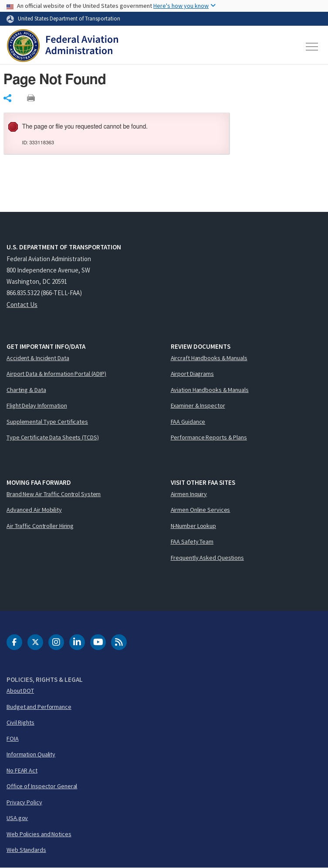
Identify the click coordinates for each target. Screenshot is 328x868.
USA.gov (17, 818)
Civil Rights (20, 722)
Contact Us (22, 305)
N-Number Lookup (194, 526)
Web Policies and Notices (39, 834)
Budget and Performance (39, 707)
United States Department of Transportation (69, 18)
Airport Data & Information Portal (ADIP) (56, 374)
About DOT (20, 691)
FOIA (13, 739)
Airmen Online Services (201, 510)
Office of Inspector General (42, 786)
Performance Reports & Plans (209, 437)
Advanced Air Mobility (34, 510)
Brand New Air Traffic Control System (54, 494)
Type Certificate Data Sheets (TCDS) (53, 437)
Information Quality (31, 754)
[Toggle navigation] (312, 47)
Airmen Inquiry (189, 494)
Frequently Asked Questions (207, 558)
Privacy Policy (24, 802)
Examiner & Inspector (198, 405)
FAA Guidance (188, 422)
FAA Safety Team (192, 541)
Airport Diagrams (192, 374)
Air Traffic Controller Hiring (40, 526)
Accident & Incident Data (38, 358)
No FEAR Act (22, 770)
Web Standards (26, 850)
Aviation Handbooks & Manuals (210, 390)
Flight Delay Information (37, 405)
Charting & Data (26, 390)
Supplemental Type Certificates (47, 422)
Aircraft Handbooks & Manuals (209, 358)
